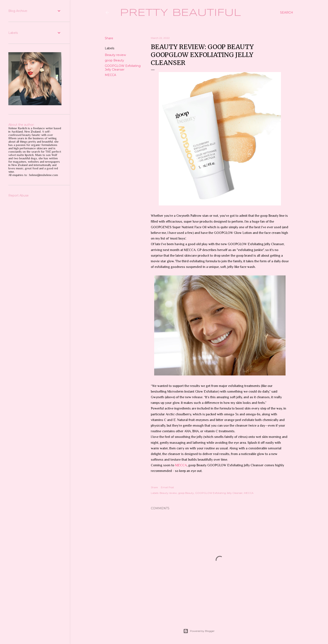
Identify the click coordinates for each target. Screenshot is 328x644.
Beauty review (115, 55)
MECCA (110, 75)
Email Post (167, 487)
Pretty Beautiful (180, 13)
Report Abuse (19, 195)
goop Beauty (114, 60)
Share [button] (109, 38)
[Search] (287, 13)
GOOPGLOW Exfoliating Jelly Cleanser (123, 68)
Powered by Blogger (199, 631)
